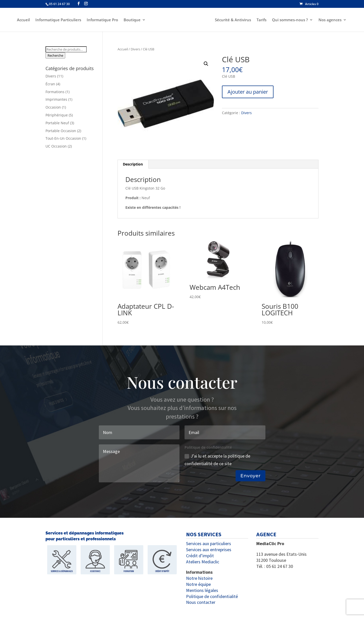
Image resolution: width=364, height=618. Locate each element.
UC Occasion (56, 146)
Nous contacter (201, 602)
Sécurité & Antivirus (234, 20)
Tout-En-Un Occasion (63, 138)
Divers (135, 49)
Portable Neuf (57, 123)
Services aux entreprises (209, 550)
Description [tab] (133, 164)
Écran (50, 84)
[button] (206, 64)
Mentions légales (202, 590)
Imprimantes (56, 99)
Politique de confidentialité (212, 596)
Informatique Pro (102, 20)
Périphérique (57, 115)
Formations (55, 92)
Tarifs (262, 20)
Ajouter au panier (248, 92)
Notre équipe (198, 584)
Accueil (23, 20)
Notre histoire (199, 578)
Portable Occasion (61, 131)
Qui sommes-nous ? (291, 20)
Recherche (55, 55)
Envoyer (251, 476)
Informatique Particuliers (58, 20)
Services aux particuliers (209, 543)
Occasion (53, 107)
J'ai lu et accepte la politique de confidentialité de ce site (217, 460)
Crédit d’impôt (200, 556)
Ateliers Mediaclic (203, 562)
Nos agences (331, 20)
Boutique (131, 20)
